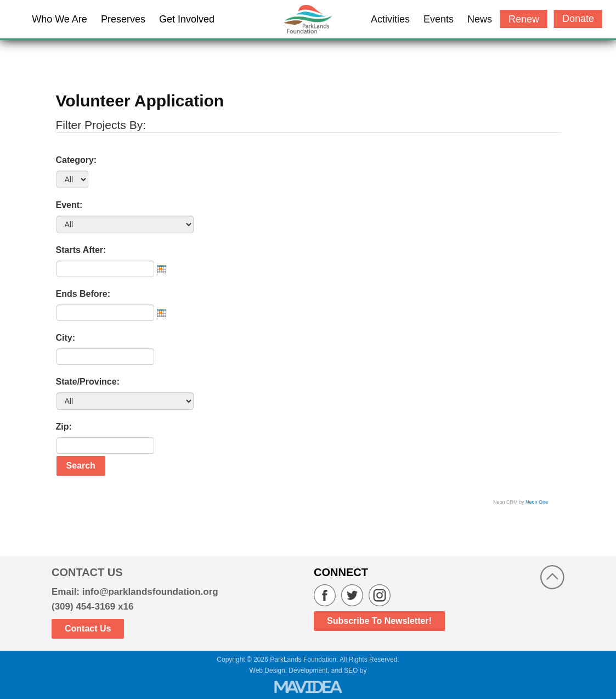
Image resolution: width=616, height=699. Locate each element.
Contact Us (88, 628)
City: (66, 338)
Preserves (123, 19)
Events (439, 19)
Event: (69, 205)
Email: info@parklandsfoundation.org (135, 592)
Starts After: (81, 250)
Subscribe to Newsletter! (379, 621)
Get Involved (187, 19)
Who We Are (60, 19)
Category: (77, 160)
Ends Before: (83, 294)
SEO (351, 670)
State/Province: (88, 382)
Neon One (537, 502)
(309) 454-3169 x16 (92, 607)
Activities (390, 19)
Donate (578, 19)
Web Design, (268, 670)
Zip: (64, 427)
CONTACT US (87, 572)
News (480, 19)
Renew (524, 19)
